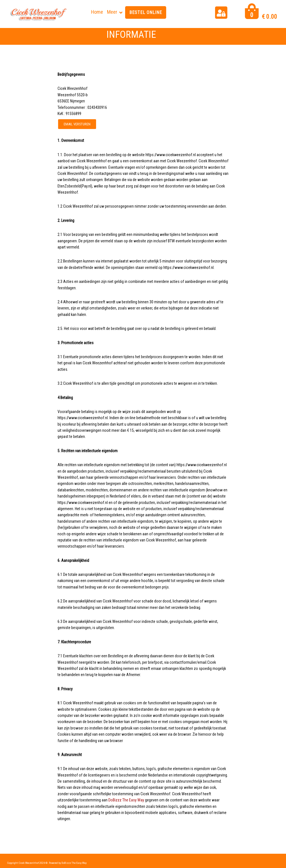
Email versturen (77, 124)
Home (97, 12)
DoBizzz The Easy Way (126, 800)
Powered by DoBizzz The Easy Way (68, 863)
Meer (112, 12)
